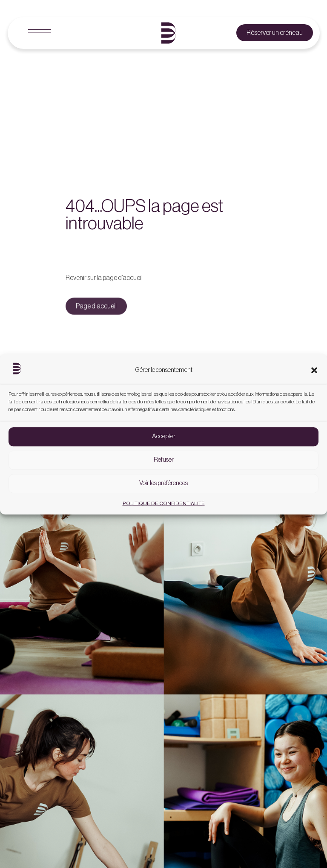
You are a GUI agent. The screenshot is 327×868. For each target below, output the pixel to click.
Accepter (164, 442)
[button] (314, 375)
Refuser (164, 465)
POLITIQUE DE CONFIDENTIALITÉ (164, 508)
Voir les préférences (163, 489)
